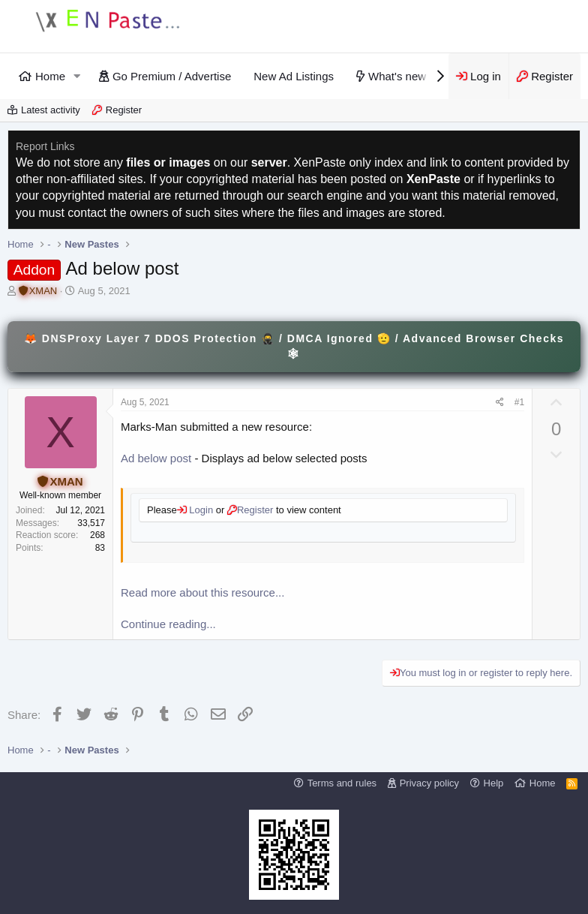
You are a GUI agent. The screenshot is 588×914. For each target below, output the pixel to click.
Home (50, 76)
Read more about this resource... (202, 592)
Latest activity (51, 110)
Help (494, 783)
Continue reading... (168, 624)
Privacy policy (429, 783)
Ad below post (156, 458)
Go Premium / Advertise (172, 76)
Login (200, 510)
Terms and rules (342, 783)
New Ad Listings (294, 76)
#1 (519, 402)
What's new (397, 76)
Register (124, 110)
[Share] (500, 403)
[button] (77, 76)
